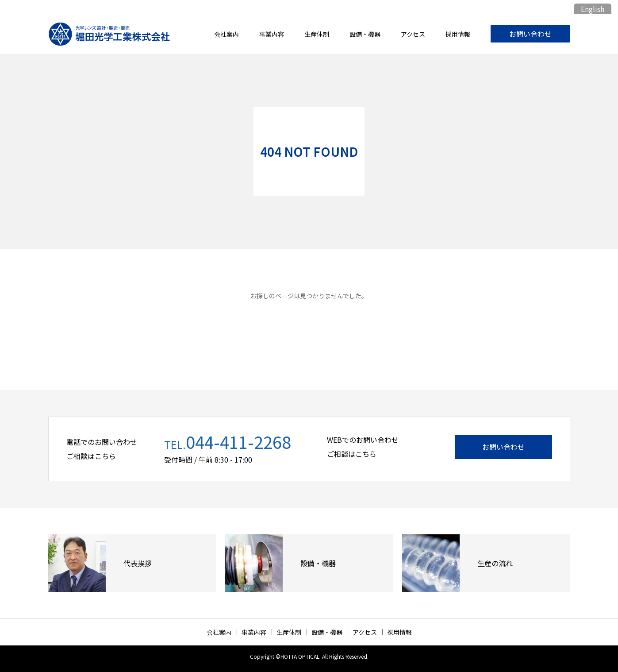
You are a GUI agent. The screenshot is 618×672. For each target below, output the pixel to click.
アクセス (413, 34)
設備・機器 (365, 34)
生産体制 (317, 34)
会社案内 (226, 34)
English (593, 9)
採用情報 (458, 34)
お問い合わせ (530, 34)
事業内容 (272, 34)
